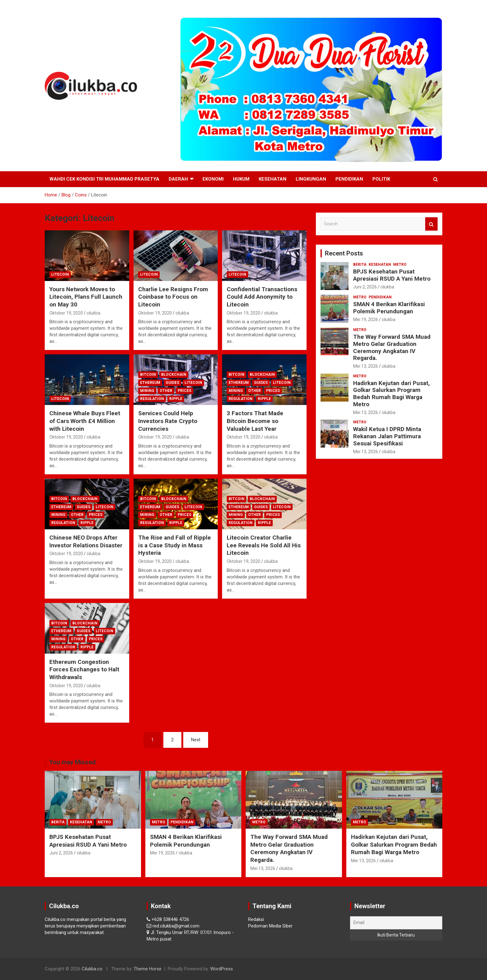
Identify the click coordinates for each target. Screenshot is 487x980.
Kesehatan (273, 179)
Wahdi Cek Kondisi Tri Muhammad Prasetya (104, 179)
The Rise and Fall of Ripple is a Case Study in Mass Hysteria (175, 545)
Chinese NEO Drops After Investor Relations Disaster (86, 541)
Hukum (241, 179)
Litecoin (60, 274)
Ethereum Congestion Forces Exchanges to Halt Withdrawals (84, 669)
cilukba (93, 313)
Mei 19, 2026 (366, 320)
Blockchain (174, 375)
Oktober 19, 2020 (66, 313)
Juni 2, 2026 (365, 287)
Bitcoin (148, 375)
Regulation (152, 399)
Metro (400, 265)
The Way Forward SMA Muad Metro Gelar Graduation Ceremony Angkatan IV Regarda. (392, 347)
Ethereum (150, 383)
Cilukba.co (92, 969)
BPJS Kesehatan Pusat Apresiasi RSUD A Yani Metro (392, 275)
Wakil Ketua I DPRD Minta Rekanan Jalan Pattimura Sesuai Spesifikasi (387, 436)
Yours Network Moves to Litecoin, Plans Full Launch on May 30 (86, 297)
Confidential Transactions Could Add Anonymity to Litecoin (262, 297)
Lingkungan (311, 179)
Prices (184, 391)
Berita (360, 265)
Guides (172, 383)
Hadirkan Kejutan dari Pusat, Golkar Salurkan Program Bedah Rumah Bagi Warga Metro (391, 394)
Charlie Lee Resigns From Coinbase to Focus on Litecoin (173, 297)
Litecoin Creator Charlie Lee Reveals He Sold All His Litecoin (264, 545)
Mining (147, 391)
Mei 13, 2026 (366, 366)
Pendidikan (349, 179)
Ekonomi (213, 179)
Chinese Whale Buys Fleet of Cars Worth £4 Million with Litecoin (85, 421)
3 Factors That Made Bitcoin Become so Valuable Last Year (255, 421)
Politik (381, 179)
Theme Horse (148, 969)
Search (431, 224)
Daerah (178, 179)
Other (166, 391)
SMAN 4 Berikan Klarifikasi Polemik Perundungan (389, 308)
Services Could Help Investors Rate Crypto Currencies (168, 421)
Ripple (176, 399)
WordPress (222, 969)
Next (196, 740)
